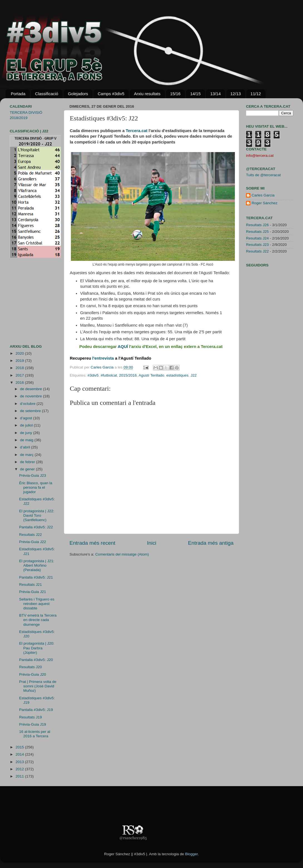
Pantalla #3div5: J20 (36, 660)
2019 (20, 361)
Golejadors (78, 94)
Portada (18, 94)
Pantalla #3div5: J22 (36, 527)
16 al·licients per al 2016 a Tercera (35, 734)
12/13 (236, 94)
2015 (20, 747)
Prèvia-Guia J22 (33, 542)
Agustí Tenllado (151, 375)
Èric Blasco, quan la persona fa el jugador (36, 487)
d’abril (26, 447)
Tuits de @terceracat (263, 175)
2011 (20, 776)
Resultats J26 (257, 225)
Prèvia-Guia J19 (33, 724)
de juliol (27, 425)
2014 (20, 754)
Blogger (192, 854)
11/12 (256, 94)
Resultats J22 (31, 535)
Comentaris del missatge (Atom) (122, 554)
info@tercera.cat (260, 156)
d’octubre (28, 404)
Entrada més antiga (211, 543)
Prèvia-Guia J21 (33, 592)
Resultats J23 (257, 245)
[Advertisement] (26, 301)
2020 (20, 353)
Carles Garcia (103, 367)
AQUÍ (123, 347)
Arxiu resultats (147, 94)
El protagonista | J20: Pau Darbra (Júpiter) (37, 648)
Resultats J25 (257, 232)
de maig (27, 440)
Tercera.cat (136, 131)
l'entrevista (103, 358)
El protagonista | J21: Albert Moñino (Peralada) (37, 565)
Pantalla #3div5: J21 (36, 577)
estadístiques (177, 375)
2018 (20, 368)
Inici (152, 543)
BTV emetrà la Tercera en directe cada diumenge (38, 620)
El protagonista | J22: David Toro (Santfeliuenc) (37, 515)
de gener (28, 469)
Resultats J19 (31, 717)
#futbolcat (109, 375)
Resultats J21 (31, 585)
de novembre (32, 396)
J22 (193, 375)
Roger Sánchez (264, 203)
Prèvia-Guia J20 (33, 674)
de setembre (31, 411)
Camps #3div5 (111, 94)
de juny (27, 433)
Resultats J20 (31, 667)
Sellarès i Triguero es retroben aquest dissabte (37, 604)
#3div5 (93, 375)
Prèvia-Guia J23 (33, 475)
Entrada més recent (92, 543)
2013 (20, 762)
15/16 (175, 94)
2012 (20, 769)
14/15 (195, 94)
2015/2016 (128, 375)
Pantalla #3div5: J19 (36, 710)
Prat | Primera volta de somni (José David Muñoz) (38, 686)
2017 (20, 375)
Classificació (47, 94)
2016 (20, 383)
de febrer (28, 462)
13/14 (215, 94)
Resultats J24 (257, 238)
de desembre (32, 389)
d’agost (27, 418)
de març (27, 455)
